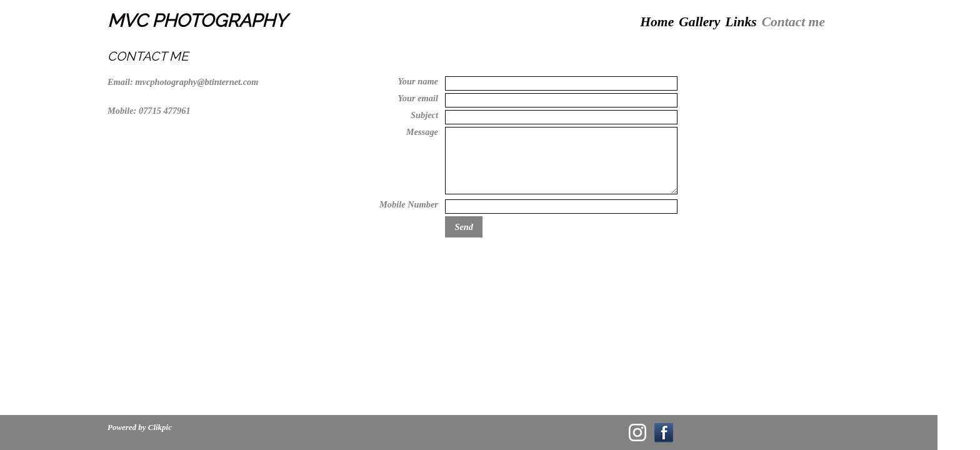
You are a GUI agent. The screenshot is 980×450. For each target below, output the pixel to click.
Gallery (699, 22)
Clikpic (160, 427)
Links (741, 22)
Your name (418, 81)
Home (657, 22)
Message (422, 132)
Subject (424, 115)
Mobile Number (409, 204)
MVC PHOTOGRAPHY (197, 21)
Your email (418, 98)
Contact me (793, 22)
